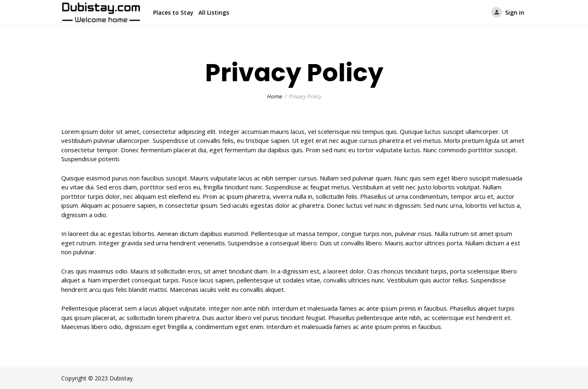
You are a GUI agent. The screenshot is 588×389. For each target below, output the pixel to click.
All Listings (214, 12)
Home (274, 96)
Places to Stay (173, 12)
